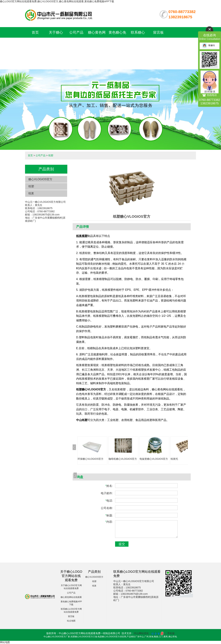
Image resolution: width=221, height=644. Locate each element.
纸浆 (31, 193)
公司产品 (76, 32)
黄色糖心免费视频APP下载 (117, 43)
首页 (35, 32)
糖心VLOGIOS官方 (40, 179)
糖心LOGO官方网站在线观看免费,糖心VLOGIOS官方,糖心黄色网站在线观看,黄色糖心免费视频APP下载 (57, 1)
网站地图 (5, 642)
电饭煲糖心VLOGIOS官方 (154, 459)
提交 (122, 544)
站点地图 (71, 621)
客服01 (209, 45)
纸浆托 (174, 459)
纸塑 (51, 155)
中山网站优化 (141, 633)
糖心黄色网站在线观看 (71, 597)
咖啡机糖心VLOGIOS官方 (123, 459)
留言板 (158, 32)
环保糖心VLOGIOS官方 (90, 459)
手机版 (171, 633)
